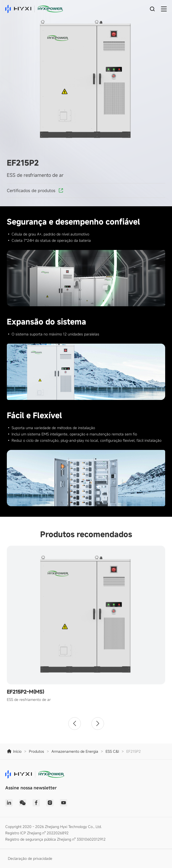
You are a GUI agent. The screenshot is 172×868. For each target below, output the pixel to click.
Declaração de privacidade (30, 858)
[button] (75, 724)
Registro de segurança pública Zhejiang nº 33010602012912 (55, 839)
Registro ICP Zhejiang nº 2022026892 (37, 833)
